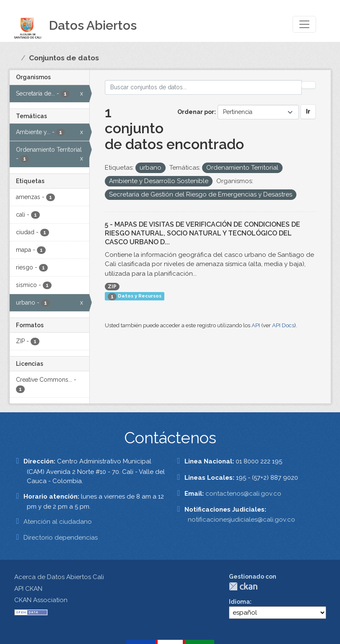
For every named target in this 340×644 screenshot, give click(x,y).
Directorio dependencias (61, 538)
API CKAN (28, 589)
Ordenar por (196, 112)
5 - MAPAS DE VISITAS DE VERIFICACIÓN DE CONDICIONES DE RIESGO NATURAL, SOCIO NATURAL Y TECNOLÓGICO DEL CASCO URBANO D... (202, 233)
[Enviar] (309, 85)
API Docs (283, 325)
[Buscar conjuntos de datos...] (203, 87)
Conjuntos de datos (64, 58)
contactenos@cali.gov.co (243, 494)
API (256, 325)
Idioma (239, 602)
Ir (308, 111)
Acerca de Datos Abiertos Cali (59, 577)
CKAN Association (41, 600)
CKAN (243, 586)
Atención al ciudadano (58, 522)
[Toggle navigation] (304, 24)
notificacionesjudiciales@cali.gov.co (241, 520)
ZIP (112, 287)
